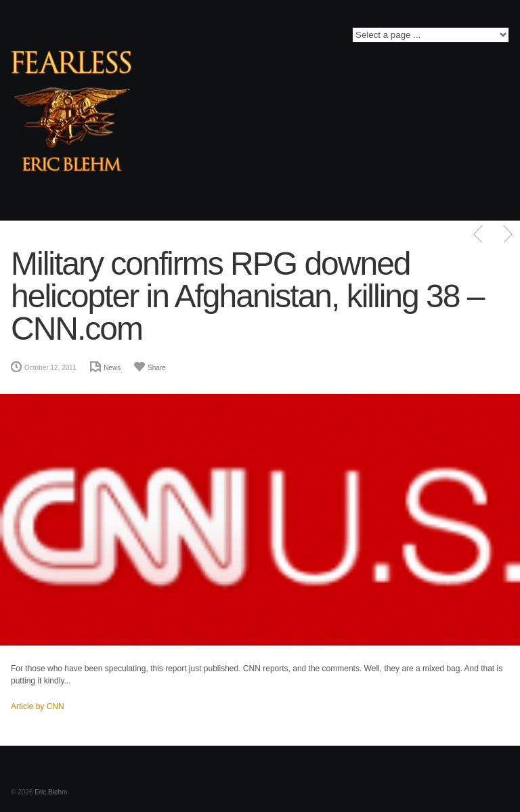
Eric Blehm (51, 792)
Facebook (168, 39)
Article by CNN (38, 706)
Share (157, 368)
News (112, 368)
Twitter (188, 39)
